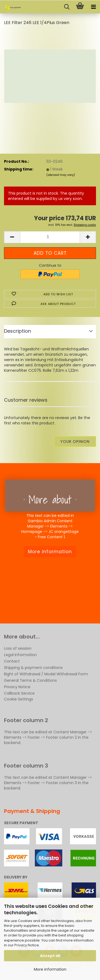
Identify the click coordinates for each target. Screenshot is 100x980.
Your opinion (75, 441)
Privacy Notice (27, 945)
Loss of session (18, 648)
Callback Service (19, 693)
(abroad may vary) (61, 175)
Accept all (50, 956)
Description (17, 331)
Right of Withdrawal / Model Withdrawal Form (46, 674)
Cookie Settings (19, 699)
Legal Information (20, 655)
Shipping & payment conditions (33, 668)
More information (50, 969)
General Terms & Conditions (30, 680)
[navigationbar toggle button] (93, 7)
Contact (12, 661)
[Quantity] (50, 237)
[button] (12, 237)
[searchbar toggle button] (67, 7)
